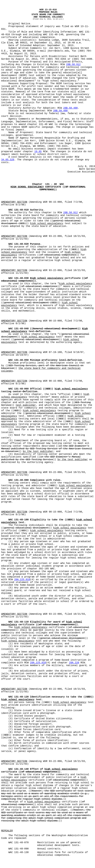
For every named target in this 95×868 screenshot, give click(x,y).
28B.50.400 (70, 108)
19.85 (38, 152)
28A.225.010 (22, 580)
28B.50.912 (73, 65)
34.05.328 (8, 160)
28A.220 (74, 663)
